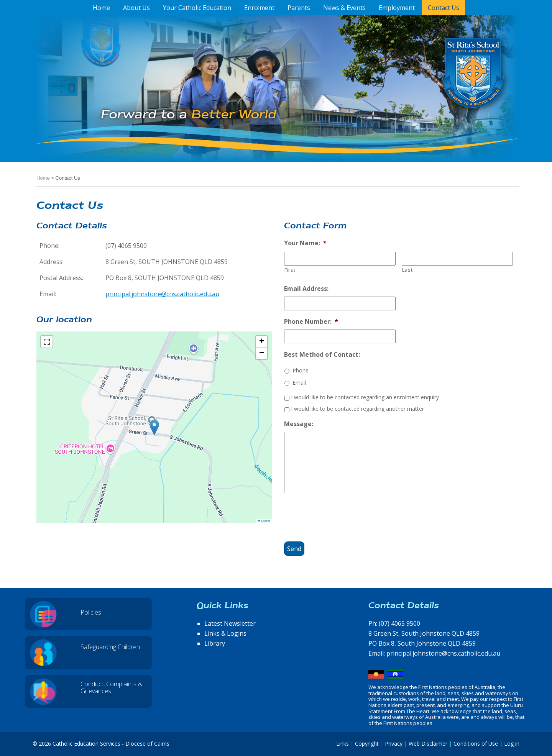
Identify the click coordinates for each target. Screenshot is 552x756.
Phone (301, 370)
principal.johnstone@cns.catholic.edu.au (162, 294)
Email (299, 383)
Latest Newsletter (230, 623)
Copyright (367, 744)
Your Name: (305, 243)
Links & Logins (225, 633)
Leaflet (264, 521)
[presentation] (342, 514)
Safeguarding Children (110, 647)
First (290, 270)
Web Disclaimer (428, 744)
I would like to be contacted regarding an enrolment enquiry (365, 397)
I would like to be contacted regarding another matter (357, 409)
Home (43, 178)
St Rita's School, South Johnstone (435, 85)
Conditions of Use (476, 744)
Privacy (394, 744)
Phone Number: (311, 322)
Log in (512, 744)
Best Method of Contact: (322, 355)
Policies (91, 612)
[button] (154, 427)
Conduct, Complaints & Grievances (112, 687)
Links (343, 744)
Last (407, 270)
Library (215, 643)
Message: (299, 424)
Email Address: (306, 289)
